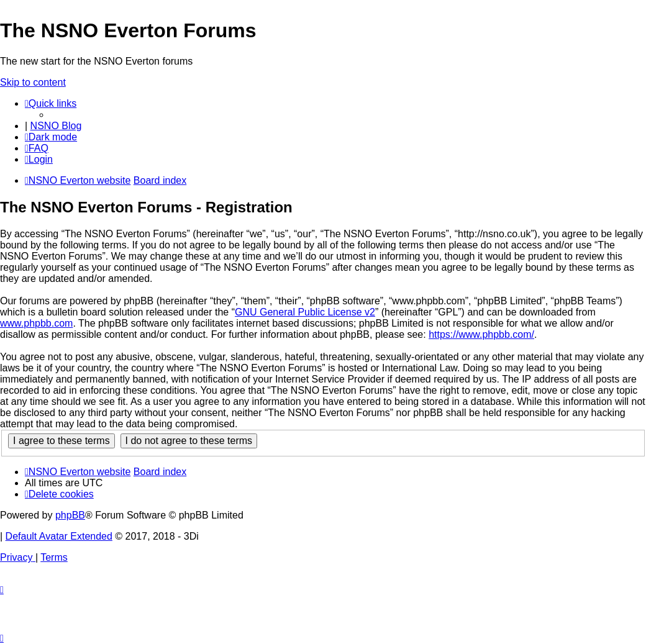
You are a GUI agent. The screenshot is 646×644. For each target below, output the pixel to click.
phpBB (70, 515)
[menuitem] (37, 148)
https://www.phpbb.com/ (481, 334)
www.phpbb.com (36, 323)
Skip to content (33, 82)
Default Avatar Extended (59, 536)
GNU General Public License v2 (305, 312)
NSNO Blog (56, 126)
